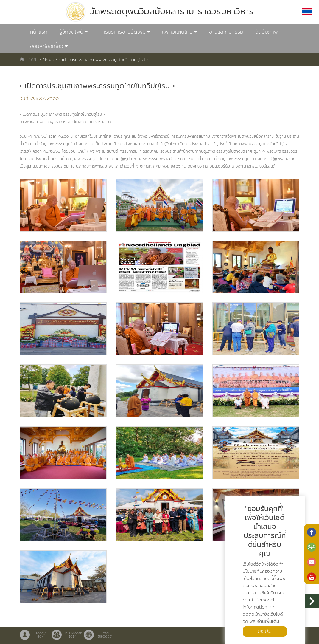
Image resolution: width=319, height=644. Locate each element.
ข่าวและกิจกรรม (226, 32)
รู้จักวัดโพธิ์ (71, 32)
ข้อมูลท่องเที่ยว (47, 46)
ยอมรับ (265, 631)
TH (303, 11)
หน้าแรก (39, 32)
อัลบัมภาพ (267, 32)
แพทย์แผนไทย (177, 32)
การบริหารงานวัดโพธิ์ (123, 32)
